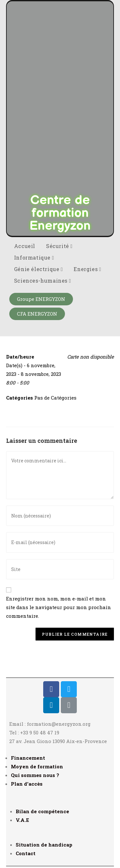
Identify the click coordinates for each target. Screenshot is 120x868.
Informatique (34, 257)
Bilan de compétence (42, 811)
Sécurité (59, 246)
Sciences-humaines (43, 281)
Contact (26, 853)
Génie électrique (39, 269)
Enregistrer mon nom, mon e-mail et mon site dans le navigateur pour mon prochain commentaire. (59, 607)
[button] (41, 299)
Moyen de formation (37, 766)
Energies (87, 269)
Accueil (25, 246)
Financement (28, 758)
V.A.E (22, 820)
